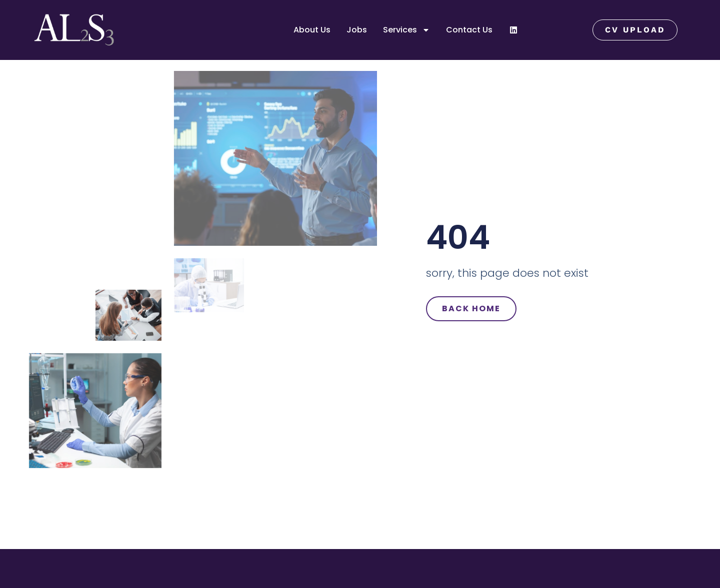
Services (406, 30)
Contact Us (469, 30)
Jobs (357, 30)
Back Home (471, 308)
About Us (312, 30)
